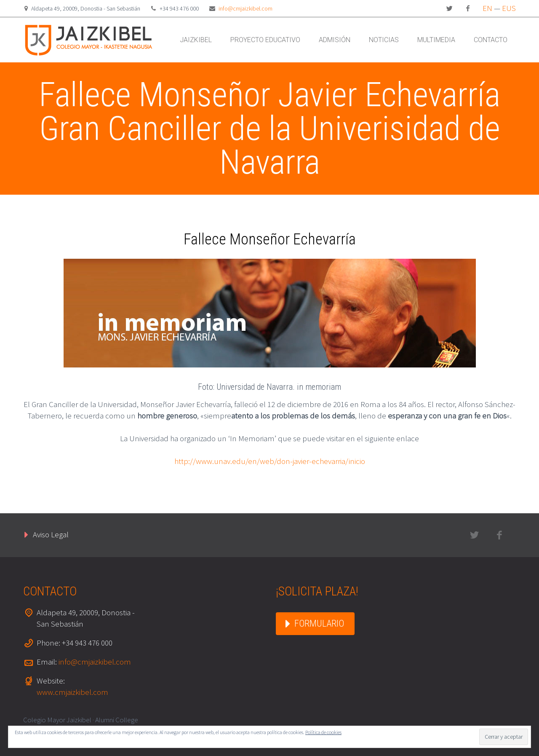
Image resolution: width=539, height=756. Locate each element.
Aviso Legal (51, 534)
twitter (449, 8)
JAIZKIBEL (196, 40)
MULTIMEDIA (436, 40)
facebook (468, 8)
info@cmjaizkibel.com (245, 8)
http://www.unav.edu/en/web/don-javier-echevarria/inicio (270, 461)
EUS (509, 8)
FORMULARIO (319, 623)
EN (487, 8)
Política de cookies (323, 732)
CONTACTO (491, 40)
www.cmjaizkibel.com (72, 692)
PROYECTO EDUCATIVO (265, 40)
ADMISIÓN (335, 40)
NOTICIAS (384, 40)
